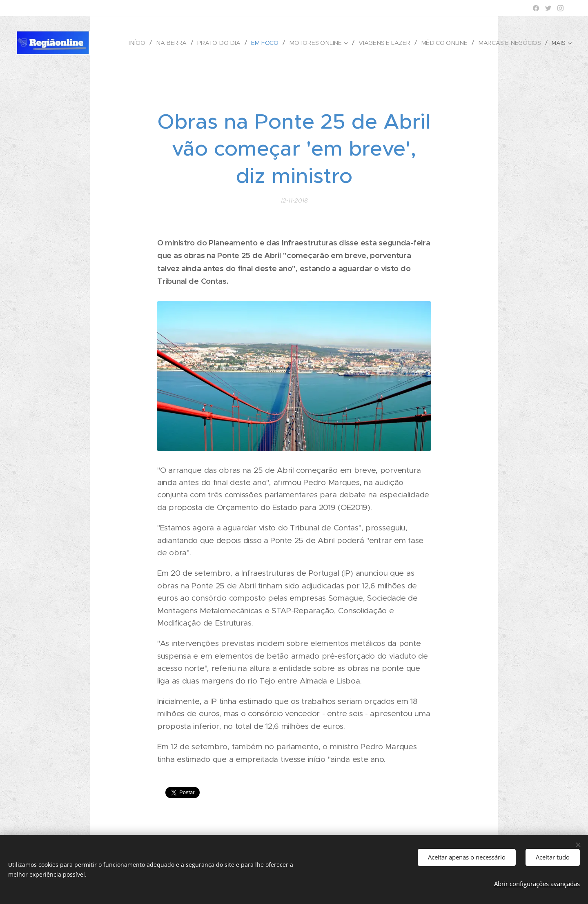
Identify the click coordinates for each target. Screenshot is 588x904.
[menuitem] (145, 43)
